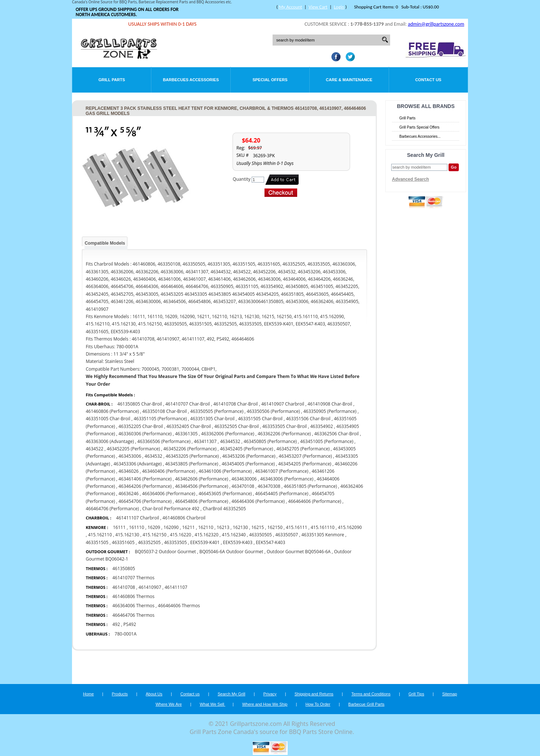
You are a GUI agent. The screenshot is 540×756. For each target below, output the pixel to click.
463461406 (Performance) (145, 479)
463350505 (260, 535)
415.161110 (323, 527)
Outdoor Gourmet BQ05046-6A (299, 552)
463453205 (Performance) (192, 456)
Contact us (190, 694)
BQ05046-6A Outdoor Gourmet (232, 552)
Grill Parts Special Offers (419, 127)
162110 (206, 527)
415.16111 (296, 527)
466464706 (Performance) (112, 509)
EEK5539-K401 (205, 542)
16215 (258, 527)
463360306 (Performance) (145, 434)
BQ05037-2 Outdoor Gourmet (165, 552)
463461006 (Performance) (225, 471)
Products (120, 694)
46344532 (230, 441)
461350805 (124, 568)
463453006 (130, 456)
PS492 (130, 624)
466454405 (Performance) (282, 494)
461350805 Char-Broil (140, 404)
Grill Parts (112, 80)
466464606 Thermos (179, 606)
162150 (275, 527)
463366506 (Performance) (164, 441)
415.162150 (154, 535)
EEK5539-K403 (238, 542)
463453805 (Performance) (192, 464)
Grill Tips (416, 694)
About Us (154, 694)
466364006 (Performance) (169, 494)
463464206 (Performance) (145, 486)
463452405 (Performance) (247, 449)
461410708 (124, 587)
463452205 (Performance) (134, 449)
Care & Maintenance (349, 80)
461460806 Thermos (134, 596)
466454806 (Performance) (201, 501)
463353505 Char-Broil (285, 426)
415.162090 (350, 527)
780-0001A (125, 634)
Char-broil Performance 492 (171, 509)
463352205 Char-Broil (141, 426)
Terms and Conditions (371, 694)
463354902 (321, 426)
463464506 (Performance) (201, 486)
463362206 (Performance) (284, 434)
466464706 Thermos (134, 615)
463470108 (243, 486)
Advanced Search (411, 179)
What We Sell (213, 704)
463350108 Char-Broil (164, 411)
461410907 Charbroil (283, 404)
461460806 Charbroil (184, 518)
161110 (136, 527)
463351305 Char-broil (213, 419)
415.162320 (207, 535)
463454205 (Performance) (305, 464)
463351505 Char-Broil (260, 419)
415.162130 (127, 535)
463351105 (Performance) (160, 419)
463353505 (176, 542)
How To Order (318, 704)
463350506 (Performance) (273, 411)
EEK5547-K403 (270, 542)
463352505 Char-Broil (236, 426)
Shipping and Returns (314, 694)
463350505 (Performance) (217, 411)
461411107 (176, 587)
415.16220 (180, 535)
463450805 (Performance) (270, 441)
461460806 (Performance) (112, 411)
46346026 (128, 471)
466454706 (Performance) (145, 501)
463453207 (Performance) (305, 456)
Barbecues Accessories (191, 80)
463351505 (97, 542)
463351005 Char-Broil (108, 419)
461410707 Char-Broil (188, 404)
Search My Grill (232, 694)
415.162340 (234, 535)
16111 (119, 527)
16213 (223, 527)
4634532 (154, 456)
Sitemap (450, 694)
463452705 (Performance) (303, 449)
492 (116, 624)
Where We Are (168, 704)
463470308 (269, 486)
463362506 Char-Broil (337, 434)
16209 (154, 527)
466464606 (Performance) (315, 501)
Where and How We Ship (265, 704)
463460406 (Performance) (169, 471)
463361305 (186, 434)
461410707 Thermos (134, 578)
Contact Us (428, 80)
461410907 (150, 587)
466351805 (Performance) (311, 486)
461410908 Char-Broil (330, 404)
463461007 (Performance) (282, 471)
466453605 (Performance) (225, 494)
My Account (290, 7)
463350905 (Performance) (330, 411)
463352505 (150, 542)
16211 (188, 527)
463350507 (287, 535)
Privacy (270, 694)
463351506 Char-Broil (308, 419)
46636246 (128, 494)
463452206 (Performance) (190, 449)
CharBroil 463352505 (224, 509)
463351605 (123, 542)
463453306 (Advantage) (138, 464)
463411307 (206, 441)
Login (339, 7)
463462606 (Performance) (201, 479)
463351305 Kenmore (323, 535)
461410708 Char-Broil (236, 404)
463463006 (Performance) (287, 479)
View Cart (318, 7)
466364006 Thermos (134, 606)
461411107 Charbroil (138, 518)
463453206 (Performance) (249, 456)
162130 (240, 527)
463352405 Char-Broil (189, 426)
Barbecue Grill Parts (366, 704)
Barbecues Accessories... (420, 136)
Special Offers (270, 80)
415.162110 (100, 535)
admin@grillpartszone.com (436, 24)
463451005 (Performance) (327, 441)
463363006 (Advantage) (110, 441)
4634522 (94, 449)
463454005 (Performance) (248, 464)
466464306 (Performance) (258, 501)
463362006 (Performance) (228, 434)
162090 (171, 527)
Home (88, 694)
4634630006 (244, 479)
